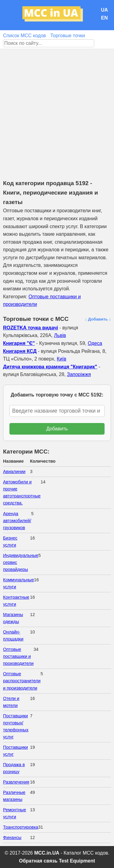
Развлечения (16, 782)
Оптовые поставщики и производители (18, 656)
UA (104, 10)
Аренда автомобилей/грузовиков (17, 521)
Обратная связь (38, 861)
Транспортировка (21, 827)
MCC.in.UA (47, 853)
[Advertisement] (57, 109)
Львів (60, 335)
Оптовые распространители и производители (22, 681)
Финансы (12, 838)
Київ (62, 359)
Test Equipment (77, 861)
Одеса (95, 343)
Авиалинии (14, 472)
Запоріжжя (79, 374)
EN (104, 18)
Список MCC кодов (24, 36)
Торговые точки (67, 36)
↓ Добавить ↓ (98, 319)
